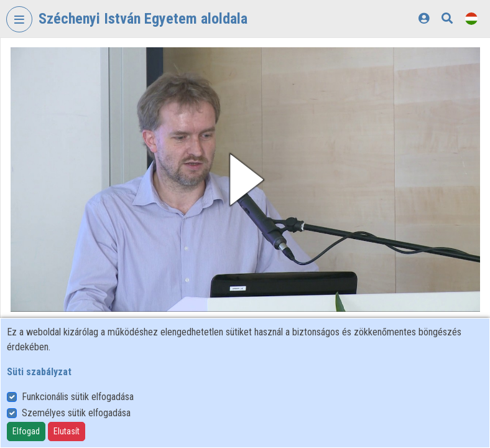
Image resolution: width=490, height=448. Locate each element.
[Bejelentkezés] (424, 18)
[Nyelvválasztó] (471, 18)
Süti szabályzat (39, 372)
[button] (245, 180)
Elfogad (26, 431)
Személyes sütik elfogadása (76, 413)
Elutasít (67, 431)
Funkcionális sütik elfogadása (78, 397)
